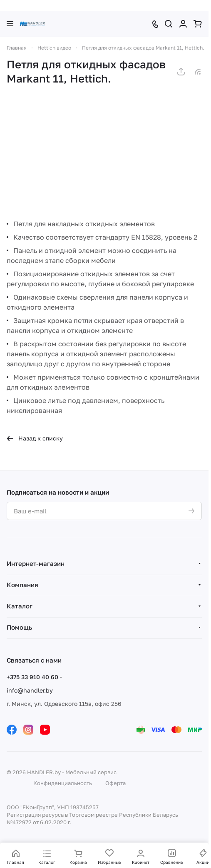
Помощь (19, 627)
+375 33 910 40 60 (32, 677)
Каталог (20, 606)
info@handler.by (30, 690)
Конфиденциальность (63, 783)
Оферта (115, 783)
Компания (22, 585)
